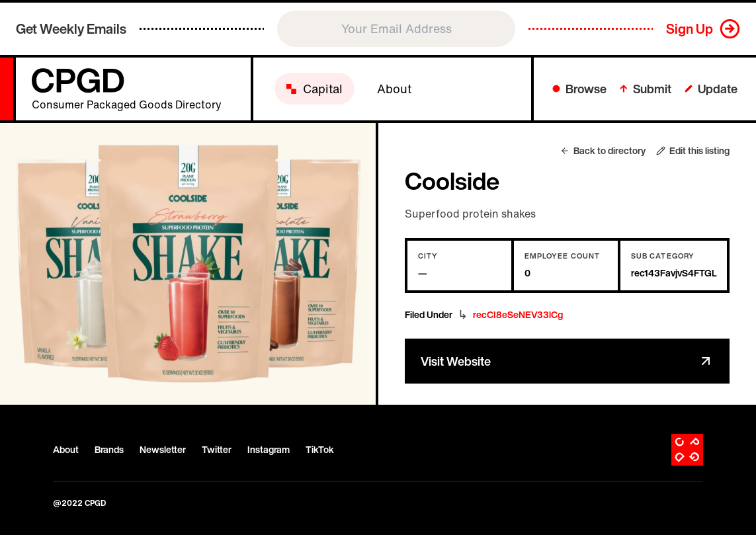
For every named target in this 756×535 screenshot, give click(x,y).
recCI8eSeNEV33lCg (518, 315)
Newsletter (163, 450)
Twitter (217, 450)
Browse (579, 89)
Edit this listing (693, 151)
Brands (109, 450)
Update (711, 89)
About (66, 450)
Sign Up (690, 29)
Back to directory (603, 151)
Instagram (269, 450)
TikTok (320, 450)
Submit (646, 89)
